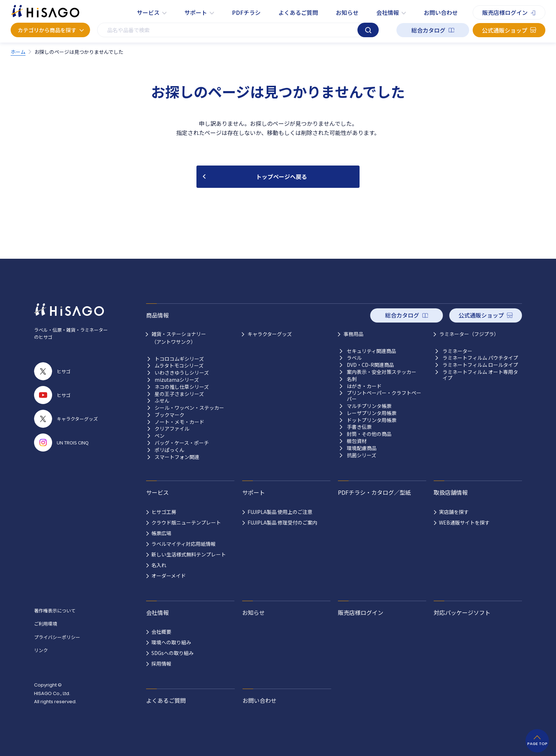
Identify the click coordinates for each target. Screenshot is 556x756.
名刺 (352, 379)
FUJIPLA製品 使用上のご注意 (280, 512)
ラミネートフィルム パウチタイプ (480, 358)
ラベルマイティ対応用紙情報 (184, 544)
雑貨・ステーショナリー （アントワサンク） (179, 338)
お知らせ (347, 12)
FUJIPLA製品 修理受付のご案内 (282, 522)
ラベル (354, 358)
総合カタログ (428, 30)
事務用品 (354, 334)
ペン (160, 436)
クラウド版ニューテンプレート (186, 522)
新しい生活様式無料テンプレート (189, 554)
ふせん (162, 401)
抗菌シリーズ (362, 455)
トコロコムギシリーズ (179, 359)
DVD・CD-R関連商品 (370, 365)
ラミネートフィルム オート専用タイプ (480, 375)
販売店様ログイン (505, 12)
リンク (41, 650)
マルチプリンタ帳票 (369, 406)
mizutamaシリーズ (177, 380)
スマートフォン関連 (177, 457)
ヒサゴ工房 (164, 512)
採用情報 (161, 663)
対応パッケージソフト (462, 612)
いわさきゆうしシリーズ (182, 373)
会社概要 (161, 632)
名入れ (159, 565)
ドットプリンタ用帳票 (372, 420)
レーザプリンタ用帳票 (372, 413)
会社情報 (388, 12)
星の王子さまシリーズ (179, 394)
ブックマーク (169, 415)
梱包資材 (357, 441)
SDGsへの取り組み (173, 653)
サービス (148, 12)
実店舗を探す (454, 512)
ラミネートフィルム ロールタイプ (480, 365)
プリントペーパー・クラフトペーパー (384, 396)
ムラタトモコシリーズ (179, 366)
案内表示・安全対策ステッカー (382, 372)
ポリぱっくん (169, 450)
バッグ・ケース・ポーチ (182, 443)
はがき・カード (364, 386)
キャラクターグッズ (270, 334)
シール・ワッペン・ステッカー (189, 408)
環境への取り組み (171, 642)
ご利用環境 (46, 624)
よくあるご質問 (298, 12)
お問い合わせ (441, 12)
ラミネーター (457, 351)
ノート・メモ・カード (179, 422)
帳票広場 (161, 533)
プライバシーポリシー (57, 637)
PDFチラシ (246, 12)
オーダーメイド (169, 576)
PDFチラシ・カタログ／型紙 (374, 492)
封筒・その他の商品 (369, 434)
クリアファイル (172, 429)
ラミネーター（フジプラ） (469, 334)
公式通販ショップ (505, 30)
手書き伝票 (359, 427)
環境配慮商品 (362, 448)
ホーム (18, 52)
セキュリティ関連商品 (371, 351)
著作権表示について (55, 611)
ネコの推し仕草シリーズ (182, 387)
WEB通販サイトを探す (464, 522)
